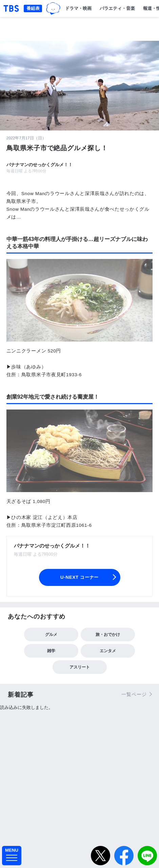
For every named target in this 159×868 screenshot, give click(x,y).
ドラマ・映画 (78, 8)
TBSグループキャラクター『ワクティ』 (53, 8)
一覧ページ (134, 694)
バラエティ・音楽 (117, 8)
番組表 (33, 8)
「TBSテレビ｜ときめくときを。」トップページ (11, 8)
